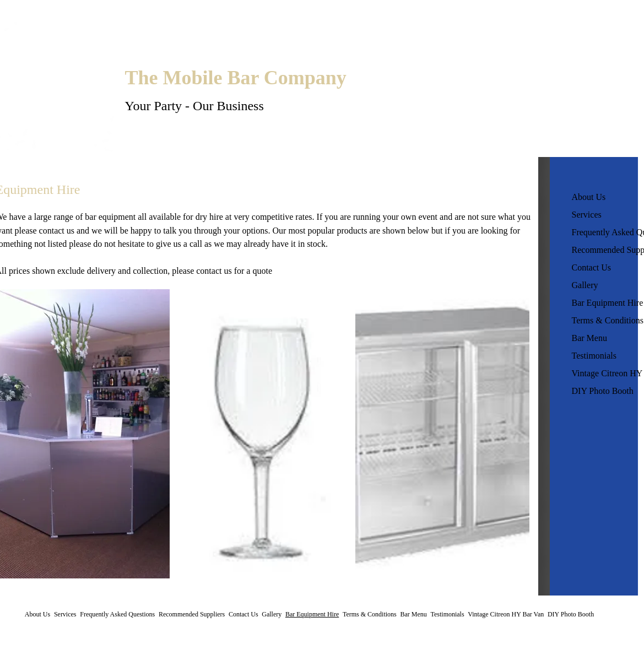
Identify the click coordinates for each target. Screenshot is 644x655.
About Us (589, 197)
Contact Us (592, 267)
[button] (263, 434)
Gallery (585, 285)
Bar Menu (589, 338)
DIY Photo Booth (603, 391)
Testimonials (594, 356)
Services (587, 215)
